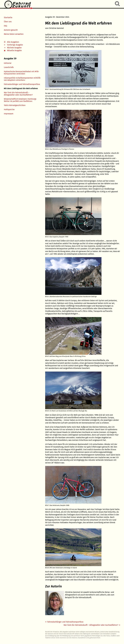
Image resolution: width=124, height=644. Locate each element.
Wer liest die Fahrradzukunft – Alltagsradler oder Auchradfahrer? (18, 94)
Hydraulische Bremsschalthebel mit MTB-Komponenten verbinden (21, 73)
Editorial (8, 63)
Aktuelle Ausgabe (14, 50)
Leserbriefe (9, 67)
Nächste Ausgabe (14, 48)
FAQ (5, 26)
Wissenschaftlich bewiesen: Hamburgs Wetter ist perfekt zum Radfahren (20, 100)
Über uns (8, 22)
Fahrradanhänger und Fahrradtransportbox (22, 84)
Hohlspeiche (9, 110)
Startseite (8, 17)
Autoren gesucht (11, 30)
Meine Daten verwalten (14, 34)
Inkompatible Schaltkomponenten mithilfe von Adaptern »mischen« (22, 79)
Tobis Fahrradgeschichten (15, 105)
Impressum (9, 114)
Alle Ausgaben (13, 42)
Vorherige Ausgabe (15, 45)
